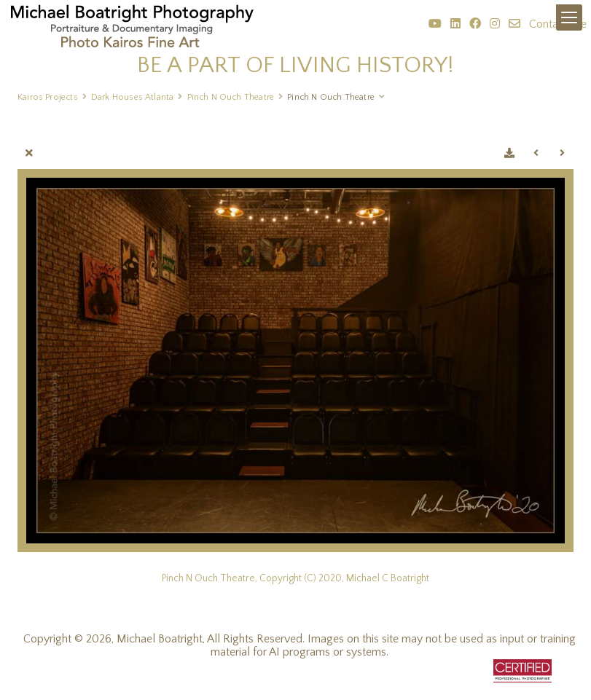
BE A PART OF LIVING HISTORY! (295, 65)
